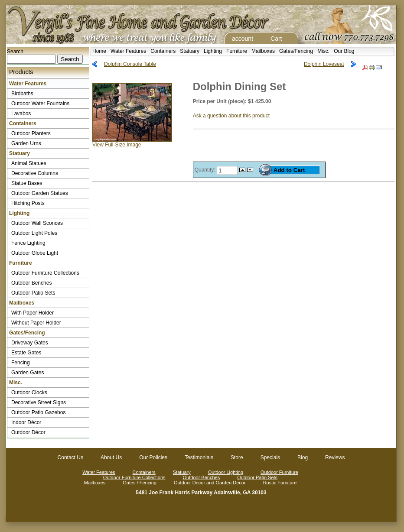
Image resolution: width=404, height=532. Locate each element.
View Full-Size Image (132, 142)
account (243, 39)
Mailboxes (263, 51)
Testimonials (199, 457)
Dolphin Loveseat (324, 64)
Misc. (323, 51)
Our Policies (153, 457)
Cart (276, 39)
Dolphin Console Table (130, 64)
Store (237, 457)
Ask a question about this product (231, 116)
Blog (303, 457)
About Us (111, 457)
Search (15, 52)
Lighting (213, 51)
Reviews (335, 457)
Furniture (237, 51)
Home (99, 51)
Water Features (128, 51)
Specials (270, 457)
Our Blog (344, 51)
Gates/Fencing (296, 51)
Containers (163, 51)
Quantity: (206, 170)
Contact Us (70, 457)
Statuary (190, 51)
